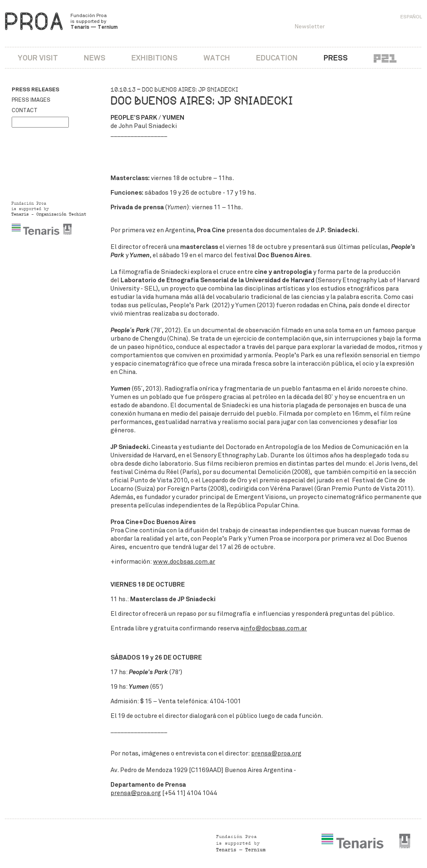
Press (336, 58)
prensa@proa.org (276, 753)
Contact (25, 110)
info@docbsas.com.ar (275, 628)
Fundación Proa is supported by (94, 21)
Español (411, 17)
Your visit (38, 58)
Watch (217, 58)
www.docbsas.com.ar (184, 562)
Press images (31, 100)
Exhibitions (154, 58)
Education (277, 58)
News (95, 58)
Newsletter (310, 26)
